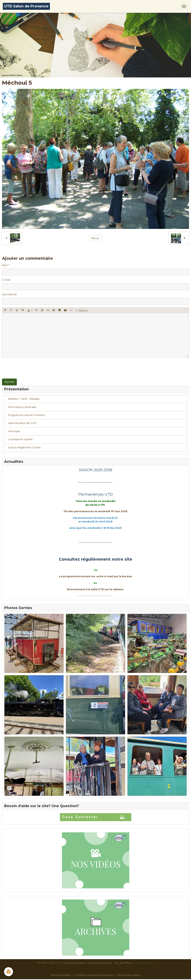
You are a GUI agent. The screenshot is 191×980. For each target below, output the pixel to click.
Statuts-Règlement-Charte (24, 447)
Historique (14, 431)
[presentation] (32, 368)
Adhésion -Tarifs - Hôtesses (24, 399)
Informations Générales (22, 407)
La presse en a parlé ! (21, 439)
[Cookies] (9, 972)
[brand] (26, 6)
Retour (95, 238)
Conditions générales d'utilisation (94, 975)
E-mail (6, 280)
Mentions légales (61, 975)
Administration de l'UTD (22, 423)
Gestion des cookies (129, 975)
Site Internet (9, 294)
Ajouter (10, 382)
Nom (5, 265)
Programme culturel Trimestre (26, 415)
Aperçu (82, 310)
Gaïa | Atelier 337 (143, 963)
